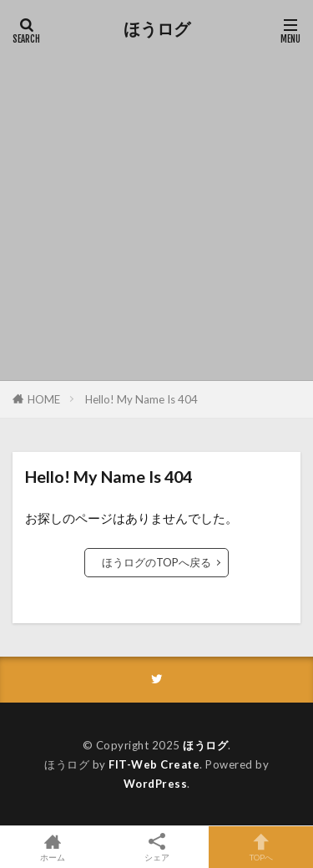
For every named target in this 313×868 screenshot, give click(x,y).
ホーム (52, 847)
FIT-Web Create (154, 764)
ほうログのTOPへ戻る (156, 562)
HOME (44, 399)
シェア (156, 848)
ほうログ (157, 29)
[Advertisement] (156, 207)
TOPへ (261, 847)
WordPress (156, 784)
